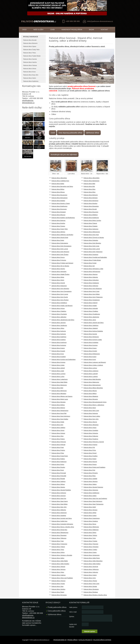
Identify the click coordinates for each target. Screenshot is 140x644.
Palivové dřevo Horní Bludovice (93, 289)
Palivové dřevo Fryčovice (59, 260)
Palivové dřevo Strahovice (59, 513)
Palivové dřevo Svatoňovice (92, 518)
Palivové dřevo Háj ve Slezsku (60, 266)
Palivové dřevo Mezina (90, 391)
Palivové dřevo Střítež (90, 513)
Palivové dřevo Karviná (30, 59)
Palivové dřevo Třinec (30, 53)
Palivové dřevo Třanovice (91, 544)
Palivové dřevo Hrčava (58, 308)
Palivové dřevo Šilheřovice (91, 527)
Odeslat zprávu (90, 631)
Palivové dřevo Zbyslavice (91, 589)
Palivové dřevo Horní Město (92, 294)
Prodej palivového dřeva (57, 607)
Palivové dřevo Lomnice (58, 374)
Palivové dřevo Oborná (90, 422)
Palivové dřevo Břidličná (91, 215)
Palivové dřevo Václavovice (92, 555)
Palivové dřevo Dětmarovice (92, 232)
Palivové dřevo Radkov (58, 459)
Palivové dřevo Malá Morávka (92, 379)
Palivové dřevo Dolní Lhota (91, 246)
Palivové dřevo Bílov (90, 189)
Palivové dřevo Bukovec (59, 221)
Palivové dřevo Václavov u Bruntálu (62, 555)
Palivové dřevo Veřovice (59, 569)
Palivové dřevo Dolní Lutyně (92, 249)
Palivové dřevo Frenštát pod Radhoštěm (95, 257)
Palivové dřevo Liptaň (58, 371)
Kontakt (104, 30)
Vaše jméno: (73, 607)
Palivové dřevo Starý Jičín (59, 507)
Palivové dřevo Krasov (90, 348)
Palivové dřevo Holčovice (91, 286)
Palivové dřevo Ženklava (91, 592)
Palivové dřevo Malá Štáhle (59, 382)
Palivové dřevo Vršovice (59, 581)
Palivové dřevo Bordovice (91, 201)
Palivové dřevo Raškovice (59, 462)
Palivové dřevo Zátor (58, 586)
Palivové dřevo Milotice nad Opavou (62, 396)
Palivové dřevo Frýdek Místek (32, 56)
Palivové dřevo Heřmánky (59, 272)
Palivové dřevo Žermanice (59, 595)
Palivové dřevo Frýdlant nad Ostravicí (62, 263)
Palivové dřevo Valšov (58, 558)
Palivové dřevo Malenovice (91, 382)
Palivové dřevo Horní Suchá (60, 297)
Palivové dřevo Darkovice (91, 229)
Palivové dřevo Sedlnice (59, 482)
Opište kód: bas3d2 (73, 626)
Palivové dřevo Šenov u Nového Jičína (63, 527)
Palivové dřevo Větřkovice (91, 569)
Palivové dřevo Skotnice (91, 482)
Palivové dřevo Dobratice (91, 240)
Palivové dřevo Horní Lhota (91, 291)
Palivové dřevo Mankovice (59, 385)
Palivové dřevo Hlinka (58, 277)
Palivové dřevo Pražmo (58, 450)
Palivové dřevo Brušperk (59, 212)
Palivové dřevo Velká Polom (92, 558)
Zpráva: (72, 617)
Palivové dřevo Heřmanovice (92, 272)
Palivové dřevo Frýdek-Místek (92, 260)
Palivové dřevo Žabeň (58, 592)
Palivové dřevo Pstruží (90, 453)
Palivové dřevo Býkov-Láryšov (92, 221)
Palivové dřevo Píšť (89, 447)
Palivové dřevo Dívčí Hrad (91, 235)
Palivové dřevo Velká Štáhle (60, 561)
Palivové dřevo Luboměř (91, 374)
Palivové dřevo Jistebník (91, 328)
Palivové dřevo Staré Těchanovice (94, 504)
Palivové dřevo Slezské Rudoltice (61, 490)
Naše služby (38, 30)
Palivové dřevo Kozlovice (59, 345)
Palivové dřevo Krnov (29, 72)
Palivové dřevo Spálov (90, 496)
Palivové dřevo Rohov (58, 465)
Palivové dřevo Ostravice (91, 433)
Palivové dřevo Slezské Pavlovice (93, 487)
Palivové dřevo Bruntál (30, 40)
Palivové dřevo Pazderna (91, 439)
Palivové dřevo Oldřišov (58, 428)
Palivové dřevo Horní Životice (60, 300)
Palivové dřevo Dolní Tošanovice (93, 252)
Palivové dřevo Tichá (90, 538)
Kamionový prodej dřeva (72, 30)
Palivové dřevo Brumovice (59, 209)
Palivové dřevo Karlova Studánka (93, 331)
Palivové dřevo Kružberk (59, 357)
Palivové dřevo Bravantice (91, 206)
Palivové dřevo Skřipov (58, 484)
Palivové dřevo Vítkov (58, 572)
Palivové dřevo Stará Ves (59, 499)
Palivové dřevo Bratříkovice (59, 206)
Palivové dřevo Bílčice (58, 189)
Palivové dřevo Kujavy (90, 357)
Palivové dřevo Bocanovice (59, 195)
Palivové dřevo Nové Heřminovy (61, 416)
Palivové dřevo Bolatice (58, 201)
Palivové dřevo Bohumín (30, 43)
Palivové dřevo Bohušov (91, 198)
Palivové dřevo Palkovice (91, 436)
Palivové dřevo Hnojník (58, 283)
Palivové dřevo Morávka (59, 402)
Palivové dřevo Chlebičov (59, 311)
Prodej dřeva (72, 640)
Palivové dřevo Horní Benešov (60, 289)
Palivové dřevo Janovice (59, 323)
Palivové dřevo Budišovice (91, 218)
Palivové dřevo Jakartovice (91, 317)
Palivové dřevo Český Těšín (31, 50)
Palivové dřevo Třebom (58, 547)
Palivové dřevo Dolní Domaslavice (61, 246)
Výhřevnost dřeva (93, 133)
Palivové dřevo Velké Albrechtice (93, 561)
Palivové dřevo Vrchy (90, 578)
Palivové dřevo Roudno (58, 467)
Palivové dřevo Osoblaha (91, 430)
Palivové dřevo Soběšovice (91, 493)
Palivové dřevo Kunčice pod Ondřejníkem (64, 360)
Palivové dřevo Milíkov (90, 394)
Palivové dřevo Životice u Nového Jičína (95, 595)
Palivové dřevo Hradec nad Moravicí (62, 306)
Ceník (52, 30)
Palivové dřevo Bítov (90, 192)
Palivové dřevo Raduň (90, 459)
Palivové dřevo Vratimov (59, 575)
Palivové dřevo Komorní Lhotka (93, 340)
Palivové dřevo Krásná (58, 348)
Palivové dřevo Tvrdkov (90, 550)
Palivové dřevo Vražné (90, 575)
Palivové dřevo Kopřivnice (31, 81)
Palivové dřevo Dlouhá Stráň (60, 238)
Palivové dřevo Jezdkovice (59, 325)
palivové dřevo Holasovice (59, 286)
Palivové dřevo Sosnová (59, 496)
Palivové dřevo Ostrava (30, 65)
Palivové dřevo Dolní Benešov (92, 243)
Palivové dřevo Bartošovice (91, 181)
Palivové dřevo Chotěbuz (91, 311)
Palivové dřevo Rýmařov (91, 473)
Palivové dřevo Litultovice (91, 371)
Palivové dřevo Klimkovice (91, 337)
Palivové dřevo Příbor (58, 453)
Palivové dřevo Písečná (90, 445)
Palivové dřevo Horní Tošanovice (93, 297)
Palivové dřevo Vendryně (91, 567)
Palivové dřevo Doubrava (91, 255)
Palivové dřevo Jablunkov (59, 317)
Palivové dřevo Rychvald (59, 473)
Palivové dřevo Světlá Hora (59, 521)
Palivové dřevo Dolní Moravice (60, 252)
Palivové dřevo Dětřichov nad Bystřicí (62, 235)
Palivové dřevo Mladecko (91, 396)
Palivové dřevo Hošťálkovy (59, 303)
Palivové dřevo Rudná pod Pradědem (94, 467)
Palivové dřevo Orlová (30, 69)
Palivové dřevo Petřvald (58, 445)
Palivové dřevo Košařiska (91, 343)
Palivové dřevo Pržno (90, 450)
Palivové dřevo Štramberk (59, 535)
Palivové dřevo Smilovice (59, 493)
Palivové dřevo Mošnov (58, 408)
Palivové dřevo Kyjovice (58, 362)
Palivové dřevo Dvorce (58, 257)
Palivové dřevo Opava (30, 46)
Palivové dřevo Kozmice (91, 345)
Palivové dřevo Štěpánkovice (60, 533)
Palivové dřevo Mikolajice (59, 394)
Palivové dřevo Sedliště (90, 479)
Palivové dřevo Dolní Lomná (60, 249)
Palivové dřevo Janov (90, 320)
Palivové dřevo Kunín (90, 360)
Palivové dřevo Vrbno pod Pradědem (62, 578)
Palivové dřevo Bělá (89, 184)
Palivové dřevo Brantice (90, 204)
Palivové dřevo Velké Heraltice (60, 564)
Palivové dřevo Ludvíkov (91, 377)
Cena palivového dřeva (57, 611)
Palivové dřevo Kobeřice (59, 340)
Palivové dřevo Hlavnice (91, 274)
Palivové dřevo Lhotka (58, 365)
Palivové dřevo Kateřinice (59, 337)
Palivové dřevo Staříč (90, 507)
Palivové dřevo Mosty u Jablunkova (94, 405)
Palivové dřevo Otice (58, 436)
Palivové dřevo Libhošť (58, 368)
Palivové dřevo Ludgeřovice (60, 379)
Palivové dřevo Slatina (90, 484)
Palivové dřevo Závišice (58, 589)
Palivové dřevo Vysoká (58, 584)
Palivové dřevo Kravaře (58, 351)
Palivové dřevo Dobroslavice (60, 243)
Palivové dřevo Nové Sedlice (60, 419)
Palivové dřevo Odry (57, 425)
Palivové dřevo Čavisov (58, 226)
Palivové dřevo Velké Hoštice (92, 564)
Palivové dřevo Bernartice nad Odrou (62, 186)
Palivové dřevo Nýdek (58, 422)
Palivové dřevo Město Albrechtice (93, 388)
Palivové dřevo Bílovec (58, 192)
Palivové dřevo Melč (57, 388)
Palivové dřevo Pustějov (91, 456)
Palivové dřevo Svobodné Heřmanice (62, 524)
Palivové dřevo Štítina (90, 533)
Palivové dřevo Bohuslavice (60, 198)
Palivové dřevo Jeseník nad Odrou (94, 323)
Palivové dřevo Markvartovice (92, 385)
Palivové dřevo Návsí (90, 408)
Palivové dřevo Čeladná (91, 226)
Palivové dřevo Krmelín (90, 351)
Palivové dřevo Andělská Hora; (60, 181)
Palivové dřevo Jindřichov (91, 325)
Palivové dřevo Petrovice (59, 442)
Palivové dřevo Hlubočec (91, 277)
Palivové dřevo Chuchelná (59, 314)
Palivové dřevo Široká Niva (59, 530)
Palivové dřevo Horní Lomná (60, 294)
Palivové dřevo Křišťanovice (92, 354)
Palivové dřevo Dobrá (58, 240)
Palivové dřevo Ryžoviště (59, 476)
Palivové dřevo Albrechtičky (92, 178)
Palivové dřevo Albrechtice (59, 178)
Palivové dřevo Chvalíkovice (92, 314)
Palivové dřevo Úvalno (90, 552)
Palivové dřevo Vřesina (90, 581)
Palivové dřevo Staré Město (60, 504)
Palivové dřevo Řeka (90, 476)
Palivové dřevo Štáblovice (91, 530)
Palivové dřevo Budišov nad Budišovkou (63, 218)
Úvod (24, 30)
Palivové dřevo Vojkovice (91, 572)
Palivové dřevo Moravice (91, 399)
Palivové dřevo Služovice (91, 490)
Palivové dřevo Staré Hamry (60, 501)
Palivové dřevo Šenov (90, 524)
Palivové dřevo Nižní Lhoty (91, 411)
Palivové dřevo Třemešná (91, 547)
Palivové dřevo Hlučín (30, 78)
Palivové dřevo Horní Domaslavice (62, 291)
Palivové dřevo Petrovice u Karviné (94, 442)
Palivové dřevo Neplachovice (60, 411)
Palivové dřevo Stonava (90, 510)
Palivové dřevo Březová (58, 215)
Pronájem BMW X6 (60, 640)
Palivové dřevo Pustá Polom (60, 456)
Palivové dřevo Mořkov (58, 405)
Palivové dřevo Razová (90, 462)
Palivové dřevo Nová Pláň (59, 413)
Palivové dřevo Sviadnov (91, 521)
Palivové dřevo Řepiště (58, 479)
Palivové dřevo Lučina (58, 377)
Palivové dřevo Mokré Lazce (60, 399)
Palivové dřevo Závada (90, 586)
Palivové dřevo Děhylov (58, 232)
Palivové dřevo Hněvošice (91, 280)
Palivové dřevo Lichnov (90, 368)
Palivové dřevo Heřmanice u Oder (93, 269)
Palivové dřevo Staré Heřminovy (93, 501)
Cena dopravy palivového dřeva (70, 133)
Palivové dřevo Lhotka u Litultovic (93, 365)
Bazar (91, 30)
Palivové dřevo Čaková (90, 223)
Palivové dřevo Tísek (58, 541)
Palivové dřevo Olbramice (91, 425)
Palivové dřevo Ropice (90, 465)
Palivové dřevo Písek (58, 447)
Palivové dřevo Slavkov (58, 487)
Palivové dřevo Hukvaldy (91, 308)
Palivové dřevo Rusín (58, 470)
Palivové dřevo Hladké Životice (60, 274)
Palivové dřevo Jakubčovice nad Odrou (63, 320)
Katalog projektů (85, 640)
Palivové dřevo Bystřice (58, 223)
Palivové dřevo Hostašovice (92, 300)
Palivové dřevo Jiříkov (58, 328)
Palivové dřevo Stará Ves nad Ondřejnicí (95, 499)
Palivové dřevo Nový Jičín (31, 75)
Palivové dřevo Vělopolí (58, 567)
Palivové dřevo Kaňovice (59, 331)
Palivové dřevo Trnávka (90, 541)
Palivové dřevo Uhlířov (58, 552)
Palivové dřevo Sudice (90, 516)
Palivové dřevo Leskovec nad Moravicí (95, 362)
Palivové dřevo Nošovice (91, 413)
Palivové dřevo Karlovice (59, 334)
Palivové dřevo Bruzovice (91, 212)
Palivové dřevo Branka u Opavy (61, 204)
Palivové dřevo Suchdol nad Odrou (62, 518)
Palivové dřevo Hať (89, 266)
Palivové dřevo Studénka (59, 516)
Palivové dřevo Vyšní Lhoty (91, 584)
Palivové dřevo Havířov (30, 62)
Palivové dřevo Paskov (58, 439)
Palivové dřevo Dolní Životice (60, 255)
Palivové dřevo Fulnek (90, 263)
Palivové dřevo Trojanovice (59, 544)
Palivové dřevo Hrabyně (91, 303)
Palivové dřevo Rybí (89, 470)
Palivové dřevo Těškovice (59, 538)
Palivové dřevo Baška (58, 184)
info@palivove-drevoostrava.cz (100, 21)
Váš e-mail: (73, 612)
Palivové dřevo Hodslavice (91, 283)
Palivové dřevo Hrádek (90, 306)
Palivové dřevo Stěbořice (59, 510)
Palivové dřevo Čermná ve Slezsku (94, 238)
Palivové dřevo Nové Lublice (92, 416)
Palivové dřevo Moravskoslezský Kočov (95, 402)
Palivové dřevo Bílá (89, 186)
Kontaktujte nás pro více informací (64, 155)
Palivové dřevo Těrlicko (90, 535)
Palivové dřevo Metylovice (59, 391)
